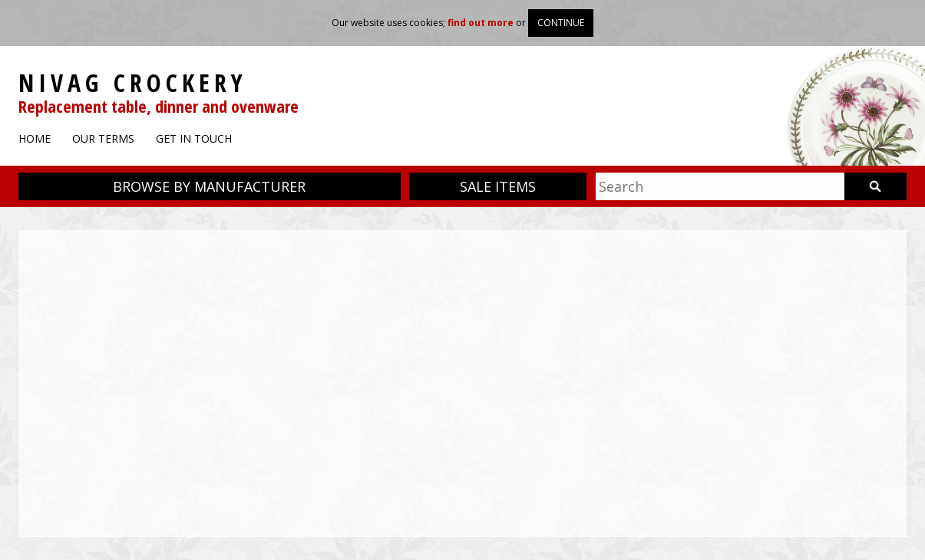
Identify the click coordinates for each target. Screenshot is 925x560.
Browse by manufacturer (209, 186)
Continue (561, 23)
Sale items (498, 186)
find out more (481, 23)
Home (35, 138)
